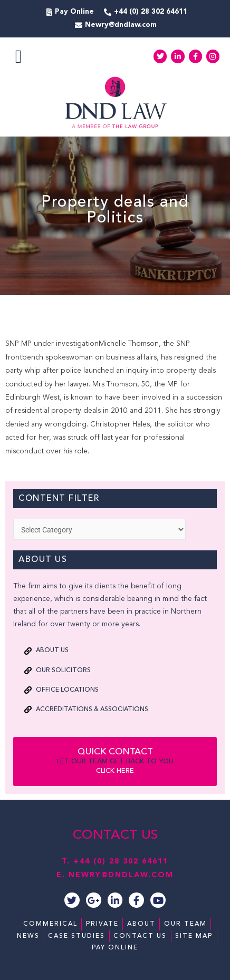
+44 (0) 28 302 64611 (121, 861)
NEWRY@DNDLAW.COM (121, 875)
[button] (18, 57)
